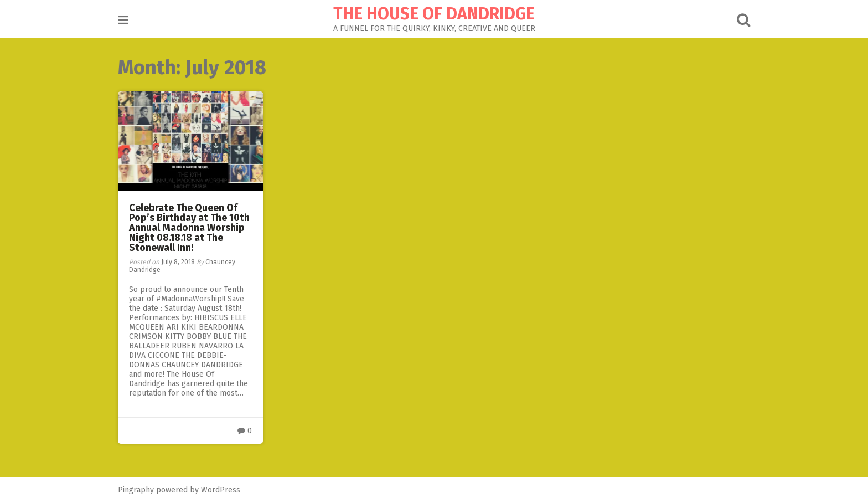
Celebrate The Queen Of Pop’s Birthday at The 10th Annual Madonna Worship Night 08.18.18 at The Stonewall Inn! (189, 228)
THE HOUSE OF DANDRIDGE (434, 14)
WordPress (221, 490)
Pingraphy (136, 490)
